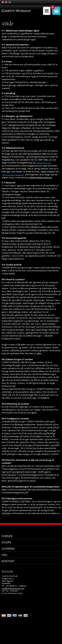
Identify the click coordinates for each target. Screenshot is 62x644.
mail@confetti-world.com (13, 588)
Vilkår (6, 542)
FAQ (4, 555)
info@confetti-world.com (41, 178)
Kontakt (8, 561)
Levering (8, 549)
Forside (7, 536)
